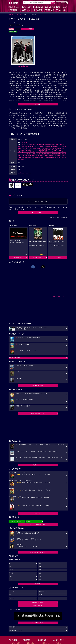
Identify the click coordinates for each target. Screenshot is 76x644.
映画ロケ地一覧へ (38, 606)
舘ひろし (24, 144)
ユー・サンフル (40, 152)
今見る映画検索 (61, 3)
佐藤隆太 (36, 144)
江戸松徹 (53, 154)
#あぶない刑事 (13, 32)
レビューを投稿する (37, 213)
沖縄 (40, 579)
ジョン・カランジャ (25, 154)
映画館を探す (14, 10)
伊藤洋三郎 (49, 146)
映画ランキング (61, 7)
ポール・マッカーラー (29, 152)
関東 (40, 564)
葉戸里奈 (49, 150)
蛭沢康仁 (29, 156)
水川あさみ (31, 146)
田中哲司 (61, 146)
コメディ (18, 25)
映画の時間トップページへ (16, 630)
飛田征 (48, 154)
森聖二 (25, 150)
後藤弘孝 (43, 158)
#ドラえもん (12, 521)
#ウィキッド (21, 521)
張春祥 (38, 154)
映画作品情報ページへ (15, 627)
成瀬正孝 (36, 148)
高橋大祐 (43, 154)
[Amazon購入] (23, 66)
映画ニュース (26, 10)
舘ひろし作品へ (37, 257)
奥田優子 (23, 159)
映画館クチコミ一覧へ (38, 603)
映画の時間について (37, 623)
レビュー (23, 29)
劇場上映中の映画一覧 (38, 386)
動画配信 (30, 29)
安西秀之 (46, 156)
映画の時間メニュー (14, 7)
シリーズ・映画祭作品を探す (37, 524)
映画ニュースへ (37, 465)
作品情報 (19, 15)
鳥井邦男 (24, 143)
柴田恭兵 (30, 144)
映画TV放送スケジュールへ (38, 552)
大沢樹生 (25, 148)
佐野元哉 (63, 156)
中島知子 (30, 148)
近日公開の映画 (50, 7)
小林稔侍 (25, 146)
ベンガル (37, 146)
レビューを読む (61, 10)
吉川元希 (32, 158)
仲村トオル (59, 144)
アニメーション (43, 592)
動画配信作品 (50, 10)
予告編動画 (38, 10)
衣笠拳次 (46, 148)
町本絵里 (54, 150)
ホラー (40, 598)
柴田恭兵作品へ (57, 257)
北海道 (11, 570)
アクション (12, 25)
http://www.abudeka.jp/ (24, 173)
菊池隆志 (52, 156)
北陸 (40, 573)
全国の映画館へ (37, 584)
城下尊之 (61, 158)
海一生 (41, 148)
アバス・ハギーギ (51, 152)
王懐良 (34, 154)
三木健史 (37, 158)
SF (10, 595)
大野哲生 (35, 156)
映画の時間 (12, 15)
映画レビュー (38, 513)
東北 (40, 570)
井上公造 (56, 158)
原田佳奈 (59, 148)
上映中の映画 (26, 7)
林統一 (64, 148)
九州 (10, 579)
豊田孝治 (26, 158)
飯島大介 (30, 150)
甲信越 (11, 573)
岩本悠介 (59, 154)
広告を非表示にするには (59, 296)
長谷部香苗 (52, 148)
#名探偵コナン (30, 521)
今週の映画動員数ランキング (16, 358)
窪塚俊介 (41, 144)
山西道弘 (43, 146)
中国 (10, 576)
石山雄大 (56, 146)
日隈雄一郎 (49, 158)
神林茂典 (20, 150)
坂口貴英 (40, 156)
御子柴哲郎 (23, 156)
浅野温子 (53, 144)
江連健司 (43, 150)
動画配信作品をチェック (37, 413)
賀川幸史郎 (37, 150)
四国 (40, 576)
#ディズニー (39, 521)
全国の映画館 (31, 643)
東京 (10, 564)
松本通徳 (20, 158)
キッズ (40, 595)
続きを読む (37, 104)
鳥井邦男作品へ (18, 257)
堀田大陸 (57, 156)
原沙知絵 (47, 144)
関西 (10, 567)
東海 (40, 567)
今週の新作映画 (38, 7)
